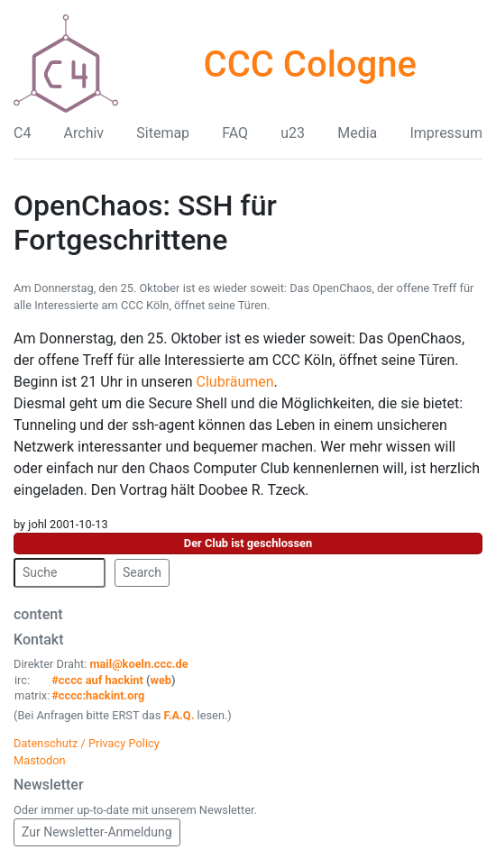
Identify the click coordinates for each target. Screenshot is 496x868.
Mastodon (40, 760)
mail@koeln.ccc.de (138, 664)
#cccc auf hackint (97, 680)
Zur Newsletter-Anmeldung (97, 832)
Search (142, 572)
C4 (22, 133)
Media (357, 133)
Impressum (446, 133)
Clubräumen (235, 382)
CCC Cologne (310, 64)
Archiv (84, 133)
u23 (293, 133)
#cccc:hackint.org (98, 695)
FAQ (235, 133)
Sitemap (163, 133)
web (161, 680)
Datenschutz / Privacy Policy (87, 743)
